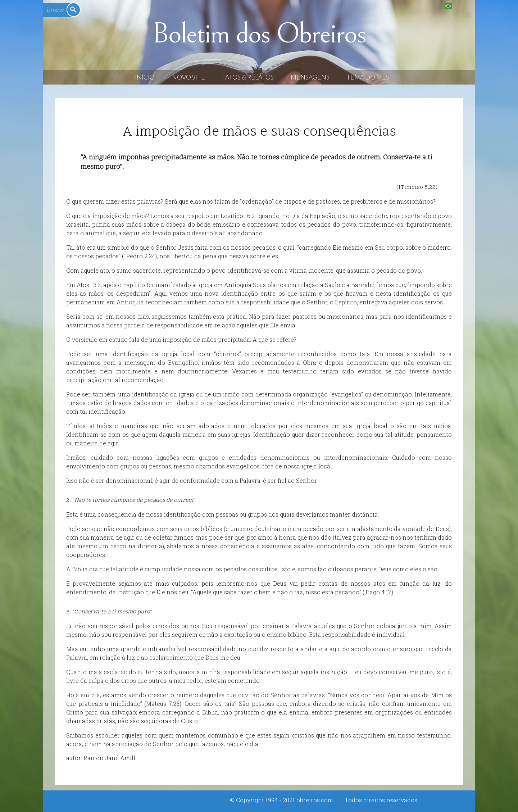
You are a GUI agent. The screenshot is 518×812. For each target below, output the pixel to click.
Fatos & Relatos (248, 77)
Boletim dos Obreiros (259, 34)
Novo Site (188, 77)
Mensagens (310, 77)
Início (145, 77)
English (463, 6)
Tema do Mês (368, 77)
